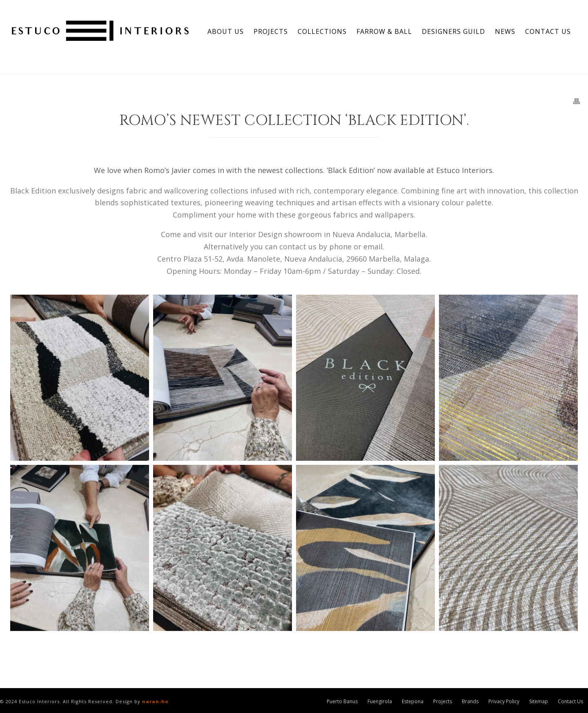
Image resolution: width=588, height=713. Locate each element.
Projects (271, 31)
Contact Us (548, 31)
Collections (322, 31)
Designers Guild (453, 31)
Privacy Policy (504, 702)
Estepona (413, 702)
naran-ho (155, 701)
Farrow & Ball (384, 31)
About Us (226, 31)
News (505, 31)
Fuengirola (380, 702)
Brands (470, 702)
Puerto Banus (342, 702)
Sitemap (539, 702)
